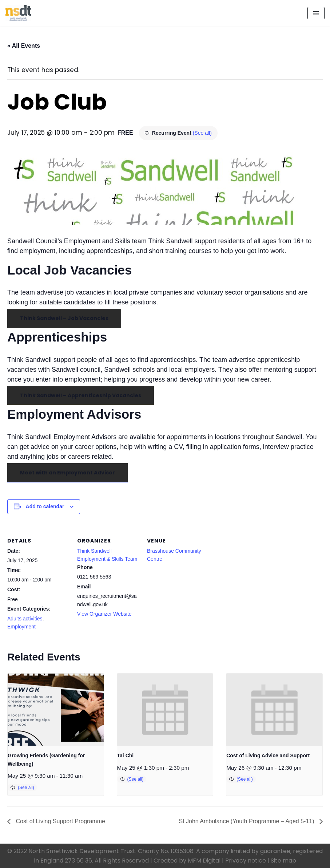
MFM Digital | (206, 861)
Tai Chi (126, 755)
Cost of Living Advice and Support (268, 755)
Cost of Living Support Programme (60, 821)
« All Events (24, 46)
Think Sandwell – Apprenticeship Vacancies (81, 395)
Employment (21, 627)
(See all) (202, 133)
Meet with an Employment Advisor (67, 473)
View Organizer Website (104, 614)
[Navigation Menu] (316, 13)
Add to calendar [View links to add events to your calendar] (45, 506)
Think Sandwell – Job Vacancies (64, 318)
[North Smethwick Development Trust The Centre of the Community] (18, 13)
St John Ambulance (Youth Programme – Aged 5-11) (247, 821)
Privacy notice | (247, 861)
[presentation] (56, 710)
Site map (283, 861)
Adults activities (25, 619)
